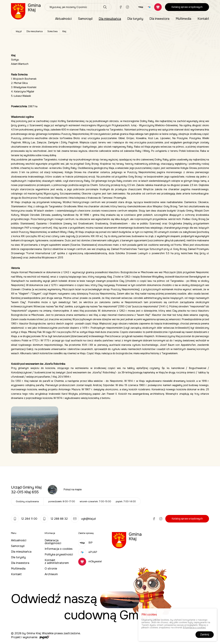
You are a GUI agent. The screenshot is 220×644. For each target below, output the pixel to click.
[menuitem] (63, 19)
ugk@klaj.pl (83, 519)
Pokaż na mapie (73, 489)
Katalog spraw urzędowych (187, 7)
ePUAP (88, 552)
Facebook (121, 7)
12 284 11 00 (24, 519)
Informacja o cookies (59, 549)
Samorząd (85, 19)
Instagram (127, 7)
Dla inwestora (159, 19)
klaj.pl (19, 31)
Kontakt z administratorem (57, 562)
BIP (85, 543)
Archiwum (51, 574)
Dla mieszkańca (110, 19)
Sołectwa (52, 31)
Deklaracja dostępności (53, 542)
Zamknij (205, 635)
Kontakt (203, 19)
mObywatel (90, 561)
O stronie (51, 569)
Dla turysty (135, 19)
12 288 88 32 (54, 519)
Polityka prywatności (59, 554)
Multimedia (183, 19)
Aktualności (63, 19)
